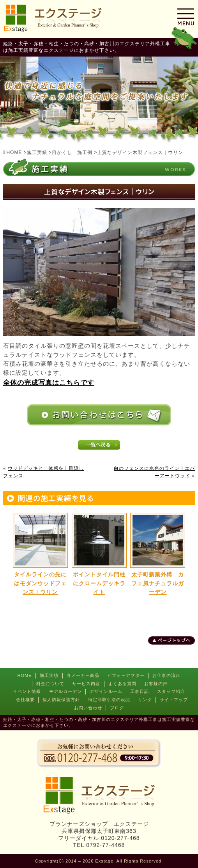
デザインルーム (106, 691)
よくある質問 (122, 684)
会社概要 (25, 700)
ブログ (117, 708)
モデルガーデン (65, 691)
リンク (145, 700)
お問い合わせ (88, 708)
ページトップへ (174, 640)
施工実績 (49, 675)
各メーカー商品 (83, 675)
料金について (50, 684)
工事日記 (140, 691)
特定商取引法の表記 (109, 700)
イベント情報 (27, 691)
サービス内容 (86, 684)
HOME (25, 675)
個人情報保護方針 (61, 700)
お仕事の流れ (166, 675)
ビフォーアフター (126, 675)
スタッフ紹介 (171, 691)
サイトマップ (174, 700)
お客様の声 (156, 684)
